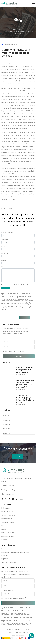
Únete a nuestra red (8, 512)
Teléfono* (5, 240)
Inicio (14, 29)
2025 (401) (6, 420)
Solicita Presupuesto (8, 536)
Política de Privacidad (23, 285)
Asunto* (4, 260)
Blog (20, 29)
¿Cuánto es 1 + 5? (7, 590)
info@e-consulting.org (10, 490)
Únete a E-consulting (8, 533)
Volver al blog (25, 318)
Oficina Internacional (8, 522)
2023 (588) (6, 429)
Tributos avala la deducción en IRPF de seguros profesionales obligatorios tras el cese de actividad (25, 399)
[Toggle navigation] (34, 4)
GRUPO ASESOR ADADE (9, 562)
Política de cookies (7, 549)
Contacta (4, 540)
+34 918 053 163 (8, 486)
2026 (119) (6, 416)
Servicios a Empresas (8, 515)
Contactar (6, 288)
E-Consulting (5, 508)
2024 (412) (6, 425)
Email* (3, 246)
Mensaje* (4, 267)
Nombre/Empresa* (7, 233)
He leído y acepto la (15, 351)
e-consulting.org (8, 494)
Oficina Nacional (7, 519)
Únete (18, 456)
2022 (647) (6, 433)
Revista (4, 529)
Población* (5, 253)
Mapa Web (5, 559)
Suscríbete (19, 356)
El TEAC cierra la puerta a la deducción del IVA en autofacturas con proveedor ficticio (25, 370)
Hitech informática (22, 633)
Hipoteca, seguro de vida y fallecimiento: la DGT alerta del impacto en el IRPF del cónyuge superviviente (25, 384)
